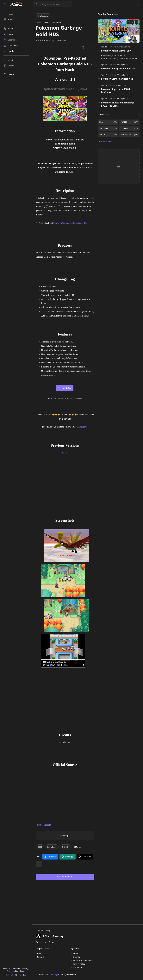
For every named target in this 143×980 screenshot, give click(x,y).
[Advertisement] (65, 487)
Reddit (39, 825)
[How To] (16, 51)
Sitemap (7, 969)
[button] (5, 4)
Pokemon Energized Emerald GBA (119, 69)
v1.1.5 (65, 453)
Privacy (25, 969)
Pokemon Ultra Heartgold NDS (117, 79)
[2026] (115, 47)
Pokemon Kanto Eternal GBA (116, 51)
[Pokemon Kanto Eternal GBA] (119, 31)
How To (73, 399)
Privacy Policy (79, 964)
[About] (16, 60)
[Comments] (130, 22)
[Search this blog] (53, 4)
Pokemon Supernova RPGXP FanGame (116, 91)
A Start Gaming (51, 974)
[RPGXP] (16, 29)
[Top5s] (16, 34)
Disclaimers (78, 967)
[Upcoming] (16, 40)
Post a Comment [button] (65, 877)
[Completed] (52, 847)
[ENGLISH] (66, 847)
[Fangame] (129, 128)
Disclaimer (16, 969)
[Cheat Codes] (16, 45)
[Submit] (16, 75)
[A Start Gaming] (17, 4)
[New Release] (129, 135)
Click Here (82, 427)
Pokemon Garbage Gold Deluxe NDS (70, 223)
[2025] (40, 847)
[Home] (16, 14)
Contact (41, 953)
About (76, 953)
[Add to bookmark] (137, 22)
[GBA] (108, 122)
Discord (48, 825)
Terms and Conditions (16, 971)
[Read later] (83, 48)
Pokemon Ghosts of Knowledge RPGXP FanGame (118, 104)
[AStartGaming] (124, 47)
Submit (40, 957)
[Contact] (16, 66)
